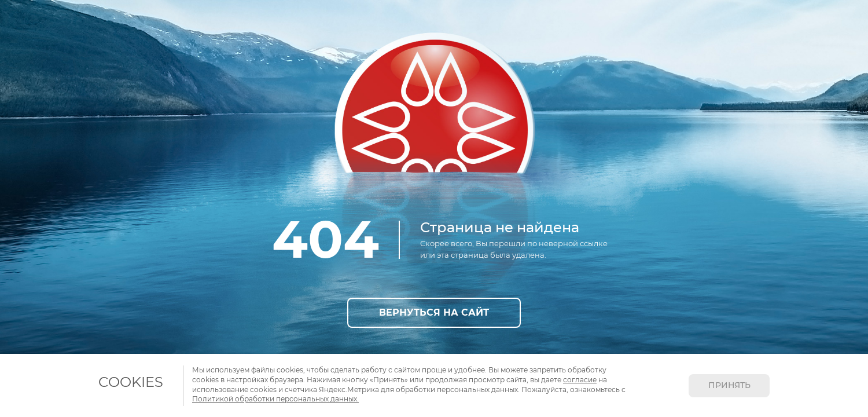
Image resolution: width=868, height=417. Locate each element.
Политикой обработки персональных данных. (275, 399)
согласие (580, 380)
